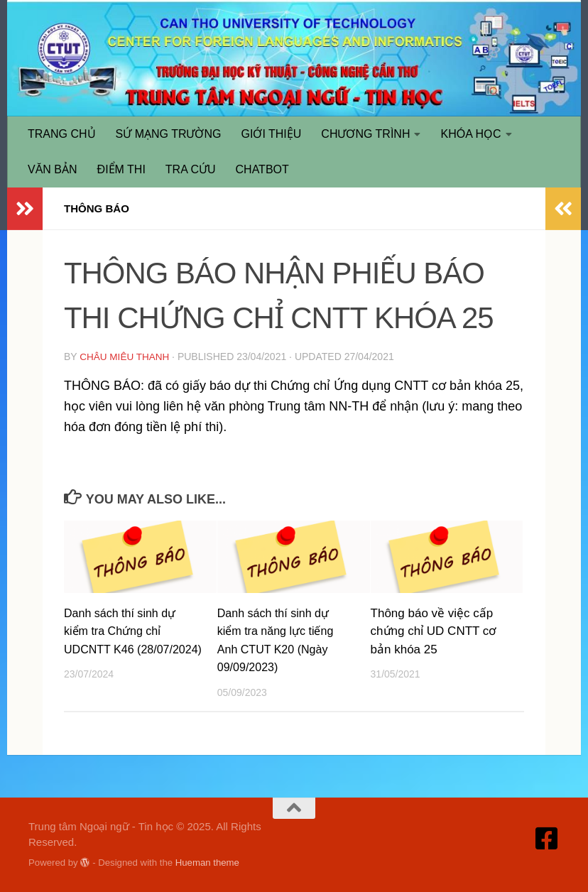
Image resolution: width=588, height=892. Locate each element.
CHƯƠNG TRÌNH (365, 134)
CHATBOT (262, 169)
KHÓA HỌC (470, 134)
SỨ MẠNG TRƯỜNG (169, 134)
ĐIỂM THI (121, 169)
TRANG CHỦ (62, 134)
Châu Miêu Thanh (126, 357)
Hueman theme (207, 862)
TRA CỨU (191, 169)
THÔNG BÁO (99, 208)
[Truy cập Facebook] (547, 838)
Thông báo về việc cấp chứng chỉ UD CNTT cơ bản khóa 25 (434, 631)
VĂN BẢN (53, 169)
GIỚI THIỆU (272, 134)
